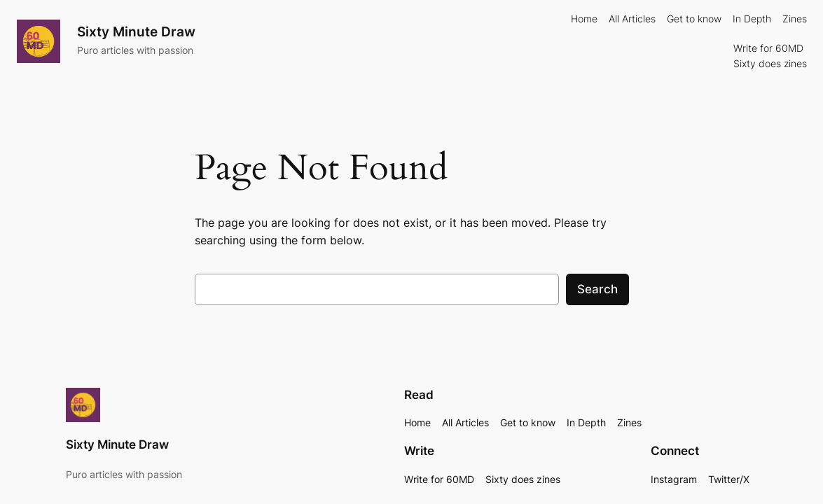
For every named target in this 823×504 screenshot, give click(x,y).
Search (597, 289)
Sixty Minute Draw (136, 31)
